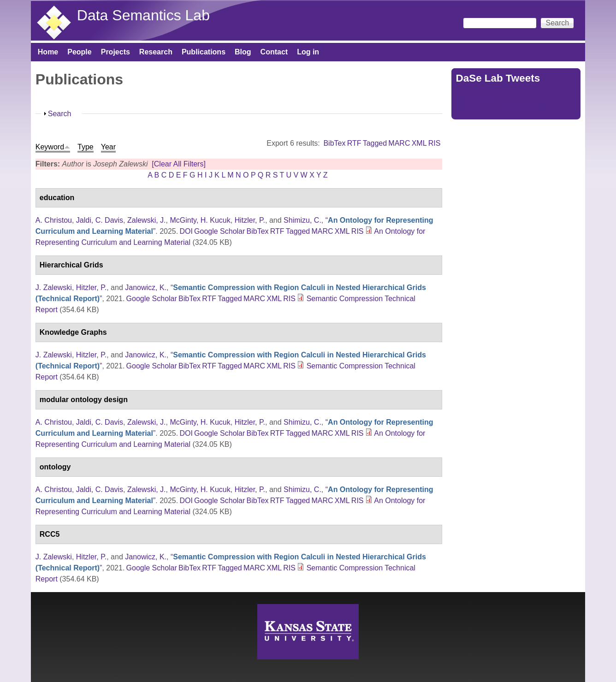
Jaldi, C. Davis (100, 220)
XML (419, 143)
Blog (243, 52)
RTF (354, 143)
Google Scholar (219, 231)
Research (156, 52)
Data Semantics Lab (143, 15)
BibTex (334, 143)
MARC (399, 143)
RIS (435, 143)
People (79, 52)
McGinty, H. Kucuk (200, 220)
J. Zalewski (54, 288)
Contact (274, 52)
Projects (115, 52)
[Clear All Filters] (178, 164)
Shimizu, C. (302, 220)
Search (60, 114)
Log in (308, 52)
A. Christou (54, 220)
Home (48, 52)
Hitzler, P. (250, 220)
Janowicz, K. (146, 288)
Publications (204, 52)
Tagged (375, 143)
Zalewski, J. (147, 220)
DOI (186, 231)
